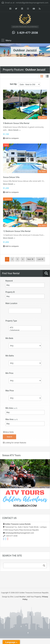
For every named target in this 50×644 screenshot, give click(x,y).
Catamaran (25, 330)
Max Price (10, 391)
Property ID (10, 292)
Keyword (9, 281)
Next (29, 259)
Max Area (12, 419)
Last (39, 259)
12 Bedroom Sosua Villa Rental (17, 231)
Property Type (11, 321)
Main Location (11, 303)
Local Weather (20, 597)
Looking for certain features (15, 443)
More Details (14, 130)
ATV (25, 328)
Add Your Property (34, 597)
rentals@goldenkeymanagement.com (32, 3)
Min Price (9, 373)
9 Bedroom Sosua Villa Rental (16, 123)
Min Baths (10, 356)
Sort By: (13, 84)
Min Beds (9, 338)
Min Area (11, 408)
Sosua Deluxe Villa (11, 177)
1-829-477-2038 (27, 33)
